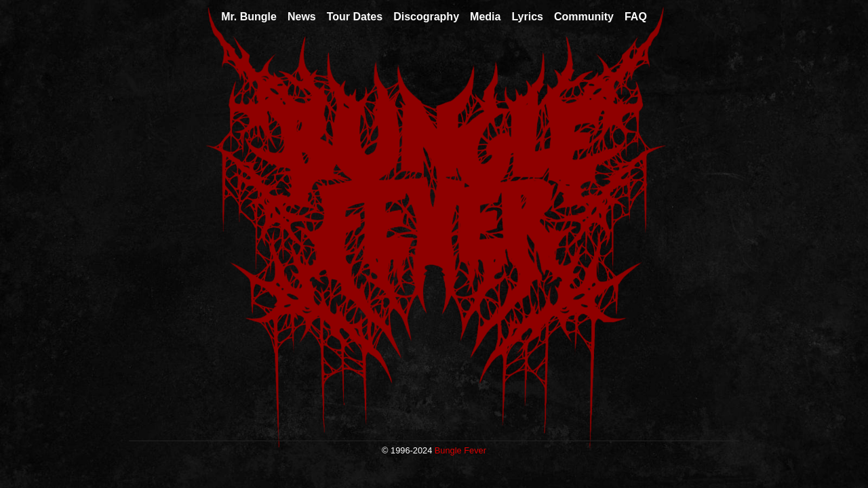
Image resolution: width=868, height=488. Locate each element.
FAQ (636, 17)
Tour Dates (355, 17)
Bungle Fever (460, 450)
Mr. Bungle (249, 17)
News (302, 17)
